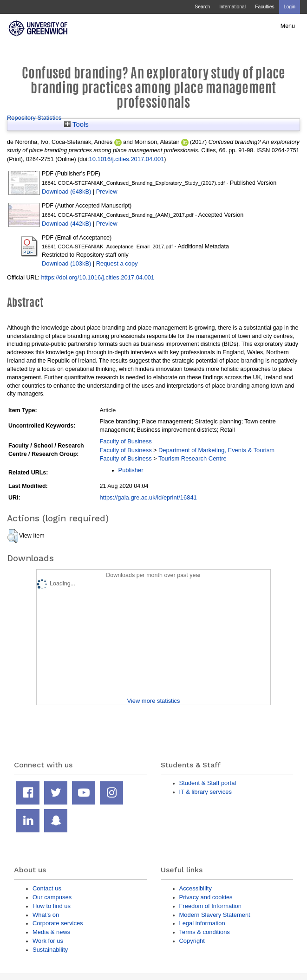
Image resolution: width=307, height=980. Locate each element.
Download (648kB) (66, 191)
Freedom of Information (210, 906)
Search (202, 7)
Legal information (202, 923)
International (232, 7)
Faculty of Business (126, 441)
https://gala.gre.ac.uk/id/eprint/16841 (148, 497)
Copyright (192, 941)
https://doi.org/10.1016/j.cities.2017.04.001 (98, 277)
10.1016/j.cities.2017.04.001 (126, 159)
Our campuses (52, 897)
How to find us (52, 906)
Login (290, 7)
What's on (46, 915)
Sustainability (50, 950)
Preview (107, 191)
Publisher (131, 470)
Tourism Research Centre (193, 458)
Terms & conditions (205, 932)
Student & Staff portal (208, 783)
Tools (76, 124)
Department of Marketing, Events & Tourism (216, 450)
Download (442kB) (66, 224)
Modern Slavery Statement (215, 915)
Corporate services (58, 923)
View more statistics (153, 701)
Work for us (48, 941)
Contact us (47, 888)
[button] (13, 536)
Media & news (51, 932)
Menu (288, 26)
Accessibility (196, 888)
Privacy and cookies (206, 897)
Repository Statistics (34, 118)
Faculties (265, 7)
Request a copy (117, 263)
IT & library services (206, 792)
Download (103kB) (66, 263)
